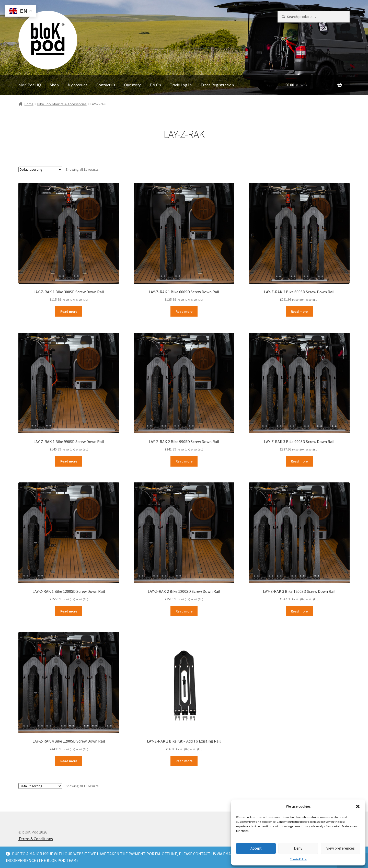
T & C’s (155, 85)
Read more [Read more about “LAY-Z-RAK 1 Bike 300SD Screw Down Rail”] (69, 311)
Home (29, 104)
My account (78, 85)
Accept (256, 848)
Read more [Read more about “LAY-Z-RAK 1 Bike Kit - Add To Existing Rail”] (184, 761)
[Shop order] (40, 169)
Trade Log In (181, 85)
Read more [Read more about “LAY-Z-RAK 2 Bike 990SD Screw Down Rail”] (184, 461)
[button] (358, 806)
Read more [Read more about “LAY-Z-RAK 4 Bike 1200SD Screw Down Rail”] (69, 761)
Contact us (106, 85)
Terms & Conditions (36, 839)
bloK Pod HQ (30, 85)
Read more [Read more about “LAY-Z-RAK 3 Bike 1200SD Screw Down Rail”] (299, 611)
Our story (132, 85)
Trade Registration (217, 85)
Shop (54, 85)
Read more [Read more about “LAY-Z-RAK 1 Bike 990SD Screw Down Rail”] (69, 461)
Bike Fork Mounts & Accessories (62, 104)
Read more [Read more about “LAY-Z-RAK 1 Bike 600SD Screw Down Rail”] (184, 311)
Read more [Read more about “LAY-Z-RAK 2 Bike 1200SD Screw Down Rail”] (184, 611)
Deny (298, 848)
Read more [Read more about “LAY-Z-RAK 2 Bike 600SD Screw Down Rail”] (299, 311)
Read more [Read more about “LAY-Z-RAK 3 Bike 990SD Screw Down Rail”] (299, 461)
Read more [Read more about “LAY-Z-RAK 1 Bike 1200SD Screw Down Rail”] (69, 611)
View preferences (341, 848)
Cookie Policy (298, 859)
